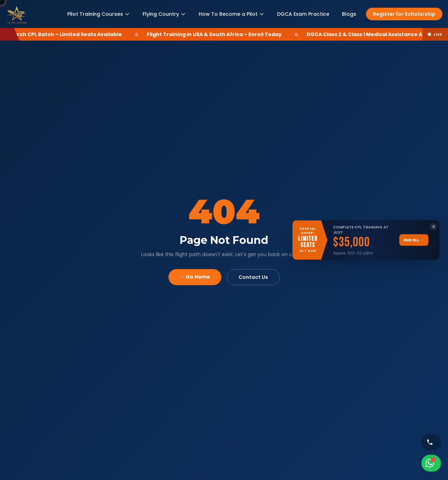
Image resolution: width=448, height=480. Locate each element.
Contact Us (253, 277)
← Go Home (195, 277)
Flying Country (164, 14)
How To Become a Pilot (232, 14)
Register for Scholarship (404, 14)
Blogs (349, 14)
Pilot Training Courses (99, 14)
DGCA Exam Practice (303, 14)
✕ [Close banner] (433, 226)
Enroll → (414, 240)
